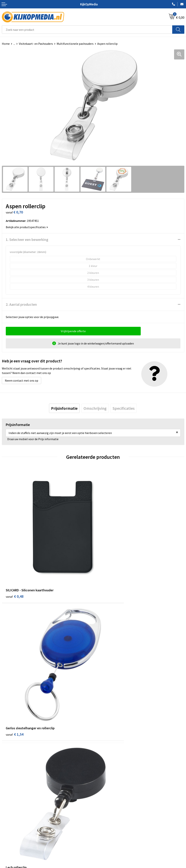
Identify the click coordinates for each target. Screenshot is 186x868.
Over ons (7, 820)
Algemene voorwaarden (110, 814)
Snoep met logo (105, 790)
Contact (7, 814)
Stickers (100, 773)
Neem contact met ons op (22, 380)
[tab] (64, 408)
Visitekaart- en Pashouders (36, 44)
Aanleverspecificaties (15, 826)
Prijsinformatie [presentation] (64, 408)
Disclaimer (102, 831)
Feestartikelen (104, 796)
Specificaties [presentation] (124, 408)
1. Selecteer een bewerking (27, 239)
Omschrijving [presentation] (95, 408)
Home (6, 44)
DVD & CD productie (107, 745)
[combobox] (87, 30)
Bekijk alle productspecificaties (27, 227)
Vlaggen (100, 762)
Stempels (101, 784)
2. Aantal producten (21, 304)
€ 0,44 (15, 673)
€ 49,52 (107, 673)
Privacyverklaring (106, 826)
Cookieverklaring (106, 820)
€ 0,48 (15, 565)
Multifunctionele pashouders (75, 44)
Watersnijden (103, 751)
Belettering (102, 756)
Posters (100, 768)
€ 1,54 (106, 565)
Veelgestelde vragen (15, 831)
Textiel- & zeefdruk (107, 779)
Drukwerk (101, 739)
